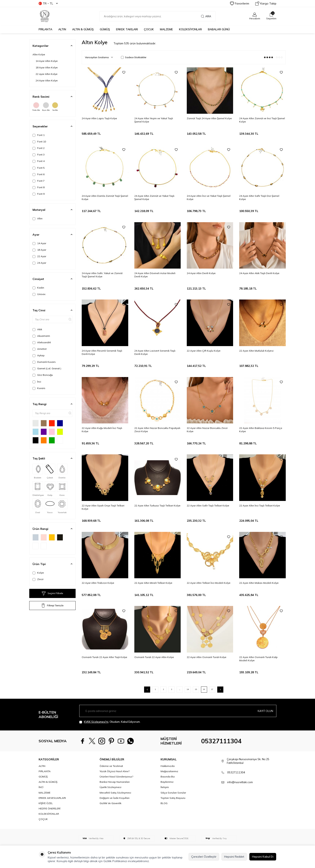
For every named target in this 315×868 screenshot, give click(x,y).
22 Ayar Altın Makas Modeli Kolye (259, 583)
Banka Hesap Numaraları (115, 782)
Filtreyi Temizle (52, 606)
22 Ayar (39, 256)
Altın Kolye (39, 54)
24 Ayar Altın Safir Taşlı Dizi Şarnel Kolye (259, 197)
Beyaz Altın (46, 107)
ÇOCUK (149, 29)
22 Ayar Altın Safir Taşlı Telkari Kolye (208, 506)
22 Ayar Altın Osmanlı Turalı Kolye (207, 657)
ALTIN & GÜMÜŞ (83, 29)
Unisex (39, 294)
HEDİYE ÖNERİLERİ (49, 808)
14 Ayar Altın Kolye (47, 61)
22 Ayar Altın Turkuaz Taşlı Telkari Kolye (157, 506)
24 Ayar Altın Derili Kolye (201, 273)
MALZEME (166, 29)
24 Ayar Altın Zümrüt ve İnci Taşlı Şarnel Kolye (262, 120)
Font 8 (39, 187)
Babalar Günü (219, 29)
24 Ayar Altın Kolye (47, 80)
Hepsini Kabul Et (263, 857)
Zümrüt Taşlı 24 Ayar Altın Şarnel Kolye (209, 118)
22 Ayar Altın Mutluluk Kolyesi (256, 351)
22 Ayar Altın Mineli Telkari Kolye (153, 583)
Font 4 (39, 161)
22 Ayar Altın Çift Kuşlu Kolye (204, 351)
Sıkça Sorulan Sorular (173, 793)
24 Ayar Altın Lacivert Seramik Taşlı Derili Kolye (155, 352)
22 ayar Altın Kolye (47, 74)
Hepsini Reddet (234, 857)
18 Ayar (39, 250)
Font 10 (39, 142)
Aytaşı (39, 355)
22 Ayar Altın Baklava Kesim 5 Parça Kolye (261, 430)
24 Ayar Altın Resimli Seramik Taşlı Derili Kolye (102, 352)
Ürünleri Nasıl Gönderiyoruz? (116, 777)
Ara (206, 16)
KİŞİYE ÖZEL (46, 803)
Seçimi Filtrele (52, 594)
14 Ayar (39, 243)
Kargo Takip (266, 3)
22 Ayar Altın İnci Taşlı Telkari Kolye (260, 506)
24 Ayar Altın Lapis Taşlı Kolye (99, 118)
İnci (37, 382)
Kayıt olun (265, 711)
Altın (37, 219)
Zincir (38, 579)
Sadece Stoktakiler (134, 57)
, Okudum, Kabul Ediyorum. (110, 722)
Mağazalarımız (169, 771)
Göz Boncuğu (43, 375)
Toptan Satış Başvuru (173, 798)
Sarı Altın (55, 107)
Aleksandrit (42, 342)
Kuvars (39, 388)
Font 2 (39, 148)
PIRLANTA (45, 29)
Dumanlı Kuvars (44, 362)
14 (188, 689)
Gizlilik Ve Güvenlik (110, 803)
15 (196, 689)
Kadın (38, 288)
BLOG (164, 803)
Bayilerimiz (167, 782)
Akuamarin (41, 336)
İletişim (165, 787)
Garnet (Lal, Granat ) (47, 368)
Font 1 (39, 135)
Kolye (38, 573)
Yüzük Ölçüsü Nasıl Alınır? (115, 771)
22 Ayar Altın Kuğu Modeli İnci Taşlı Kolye (102, 430)
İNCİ (41, 787)
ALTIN (62, 29)
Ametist (40, 349)
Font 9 (39, 194)
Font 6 (39, 174)
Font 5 (39, 168)
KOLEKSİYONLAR (190, 29)
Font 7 (39, 181)
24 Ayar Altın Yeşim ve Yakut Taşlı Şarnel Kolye (154, 120)
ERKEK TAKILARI (127, 29)
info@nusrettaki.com (240, 782)
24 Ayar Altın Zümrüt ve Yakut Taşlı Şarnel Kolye (154, 197)
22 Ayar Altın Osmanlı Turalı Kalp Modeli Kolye (258, 659)
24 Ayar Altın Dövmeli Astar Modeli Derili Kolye (155, 275)
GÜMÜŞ (105, 29)
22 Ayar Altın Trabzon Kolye (98, 583)
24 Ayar (39, 263)
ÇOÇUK (43, 819)
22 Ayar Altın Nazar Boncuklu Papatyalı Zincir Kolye (157, 430)
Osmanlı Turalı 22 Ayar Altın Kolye (154, 657)
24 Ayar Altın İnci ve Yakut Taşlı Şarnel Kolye (209, 197)
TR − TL (48, 3)
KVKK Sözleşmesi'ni (96, 722)
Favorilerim (240, 3)
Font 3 (39, 155)
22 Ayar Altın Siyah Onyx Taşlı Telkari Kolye (103, 507)
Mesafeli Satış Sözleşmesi (115, 793)
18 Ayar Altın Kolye (47, 67)
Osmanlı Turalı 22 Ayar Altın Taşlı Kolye (104, 657)
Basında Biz (168, 777)
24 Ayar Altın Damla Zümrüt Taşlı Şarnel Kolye (105, 197)
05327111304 (221, 741)
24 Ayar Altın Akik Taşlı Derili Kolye (259, 273)
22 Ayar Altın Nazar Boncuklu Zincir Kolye (207, 430)
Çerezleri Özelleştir (204, 857)
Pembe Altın (36, 107)
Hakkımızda (168, 766)
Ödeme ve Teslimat (111, 766)
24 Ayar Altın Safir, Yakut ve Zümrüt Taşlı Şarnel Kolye (102, 275)
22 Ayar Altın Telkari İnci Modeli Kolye (209, 583)
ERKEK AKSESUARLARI (52, 798)
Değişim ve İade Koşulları (115, 798)
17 (212, 689)
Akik (37, 329)
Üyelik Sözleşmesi (110, 787)
